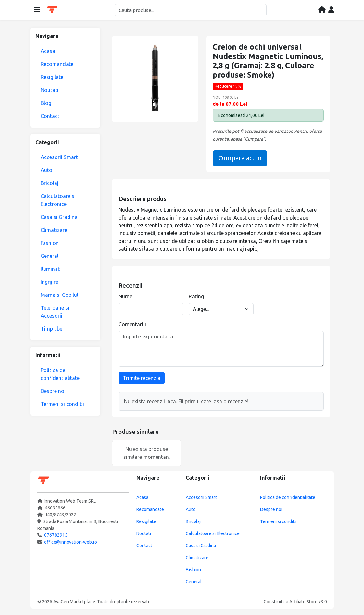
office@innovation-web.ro (71, 542)
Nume (125, 296)
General (50, 256)
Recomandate (57, 64)
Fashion (50, 243)
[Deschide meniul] (37, 10)
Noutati (50, 90)
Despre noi (53, 391)
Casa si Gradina (59, 217)
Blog (46, 103)
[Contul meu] (331, 10)
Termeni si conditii (62, 404)
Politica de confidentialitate (60, 374)
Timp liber (52, 329)
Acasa (48, 51)
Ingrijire (49, 282)
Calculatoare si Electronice (58, 200)
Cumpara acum (240, 158)
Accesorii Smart (59, 157)
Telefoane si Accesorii (55, 312)
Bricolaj (50, 183)
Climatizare (54, 230)
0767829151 (57, 535)
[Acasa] (322, 10)
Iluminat (50, 269)
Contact (50, 116)
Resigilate (52, 77)
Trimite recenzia (142, 378)
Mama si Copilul (59, 295)
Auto (46, 170)
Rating (196, 296)
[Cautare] (191, 10)
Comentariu (132, 324)
